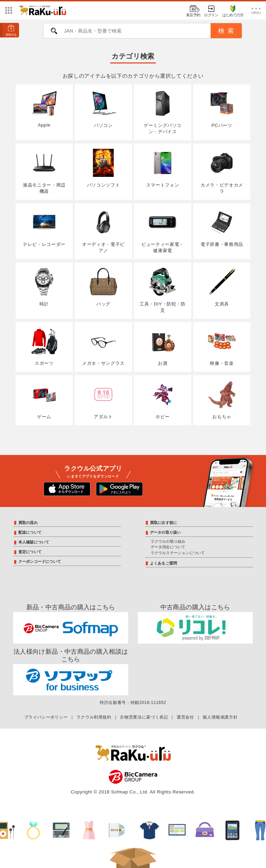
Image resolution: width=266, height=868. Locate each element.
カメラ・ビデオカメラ (222, 171)
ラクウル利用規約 (94, 717)
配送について (30, 532)
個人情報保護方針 (220, 717)
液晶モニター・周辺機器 (44, 171)
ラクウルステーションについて (178, 553)
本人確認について (34, 542)
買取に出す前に (164, 523)
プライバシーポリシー (46, 717)
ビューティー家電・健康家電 (163, 231)
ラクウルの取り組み (168, 541)
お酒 (163, 347)
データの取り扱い (166, 532)
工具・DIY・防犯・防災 (163, 290)
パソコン (103, 109)
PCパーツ (222, 109)
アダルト (103, 400)
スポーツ (44, 347)
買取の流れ (28, 523)
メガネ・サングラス (103, 347)
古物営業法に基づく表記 (144, 717)
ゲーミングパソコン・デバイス (163, 112)
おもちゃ (222, 400)
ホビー (163, 400)
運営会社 (185, 717)
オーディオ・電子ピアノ (103, 231)
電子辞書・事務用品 (222, 228)
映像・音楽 (222, 347)
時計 (44, 287)
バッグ (103, 287)
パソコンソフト (103, 168)
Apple (44, 109)
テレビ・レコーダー (44, 228)
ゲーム (44, 400)
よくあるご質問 (164, 563)
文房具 (222, 287)
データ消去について (168, 547)
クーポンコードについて (40, 561)
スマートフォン (163, 168)
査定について (30, 552)
